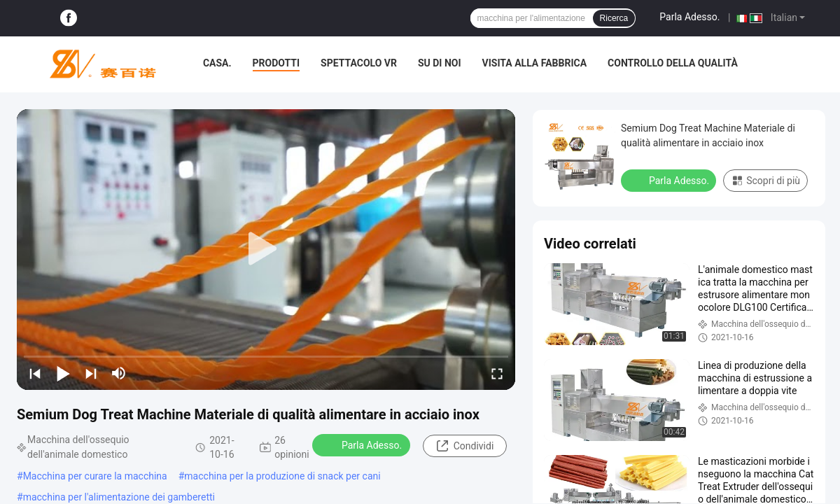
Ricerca (614, 18)
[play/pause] (63, 373)
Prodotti (276, 63)
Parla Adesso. (689, 17)
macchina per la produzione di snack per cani (282, 476)
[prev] (35, 373)
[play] (266, 249)
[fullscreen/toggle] (497, 373)
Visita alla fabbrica (534, 63)
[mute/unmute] (119, 373)
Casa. (217, 63)
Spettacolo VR (359, 63)
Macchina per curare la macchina (95, 476)
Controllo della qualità (673, 63)
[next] (91, 373)
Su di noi (440, 63)
